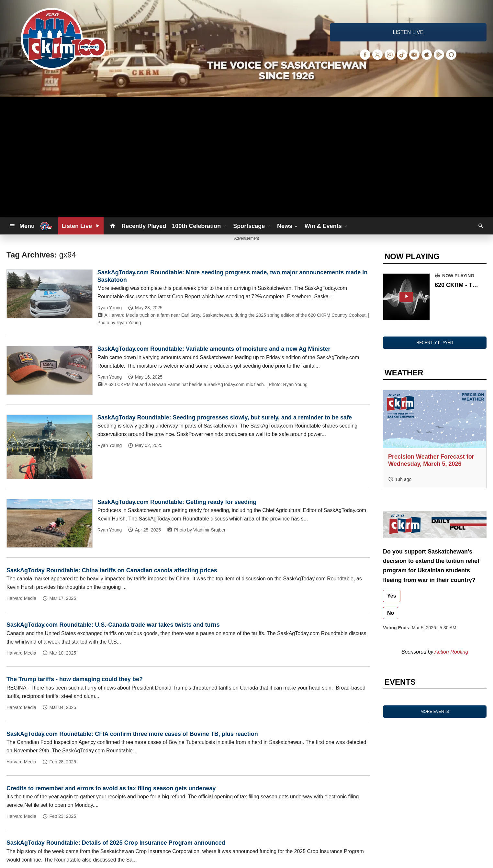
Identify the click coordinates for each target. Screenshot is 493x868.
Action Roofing (451, 652)
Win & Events (326, 226)
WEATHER (404, 373)
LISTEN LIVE (408, 32)
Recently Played (144, 226)
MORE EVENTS (435, 712)
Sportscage (252, 226)
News (288, 226)
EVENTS (400, 682)
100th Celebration (200, 226)
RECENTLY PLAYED (435, 343)
